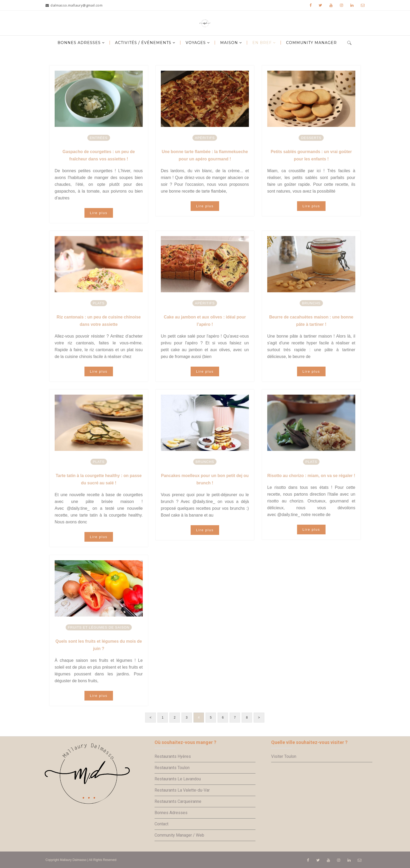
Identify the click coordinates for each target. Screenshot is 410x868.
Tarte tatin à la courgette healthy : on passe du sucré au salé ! (99, 479)
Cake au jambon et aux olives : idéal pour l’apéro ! (205, 321)
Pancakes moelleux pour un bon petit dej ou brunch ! (205, 479)
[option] (99, 99)
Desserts (311, 138)
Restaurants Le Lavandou (178, 779)
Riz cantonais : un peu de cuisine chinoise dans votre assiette (99, 321)
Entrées (99, 138)
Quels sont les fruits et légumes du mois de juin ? (99, 645)
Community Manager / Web (179, 835)
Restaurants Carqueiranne (178, 801)
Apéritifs (205, 138)
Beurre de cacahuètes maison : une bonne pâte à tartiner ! (311, 321)
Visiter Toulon (284, 756)
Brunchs (311, 303)
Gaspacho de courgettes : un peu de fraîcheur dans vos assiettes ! (99, 155)
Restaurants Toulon (172, 768)
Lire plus (99, 213)
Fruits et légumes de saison (99, 627)
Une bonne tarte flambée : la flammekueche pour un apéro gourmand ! (205, 155)
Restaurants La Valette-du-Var (182, 790)
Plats (99, 303)
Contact (161, 824)
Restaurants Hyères (173, 756)
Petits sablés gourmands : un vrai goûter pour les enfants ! (311, 155)
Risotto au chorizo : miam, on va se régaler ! (311, 476)
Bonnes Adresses (171, 813)
